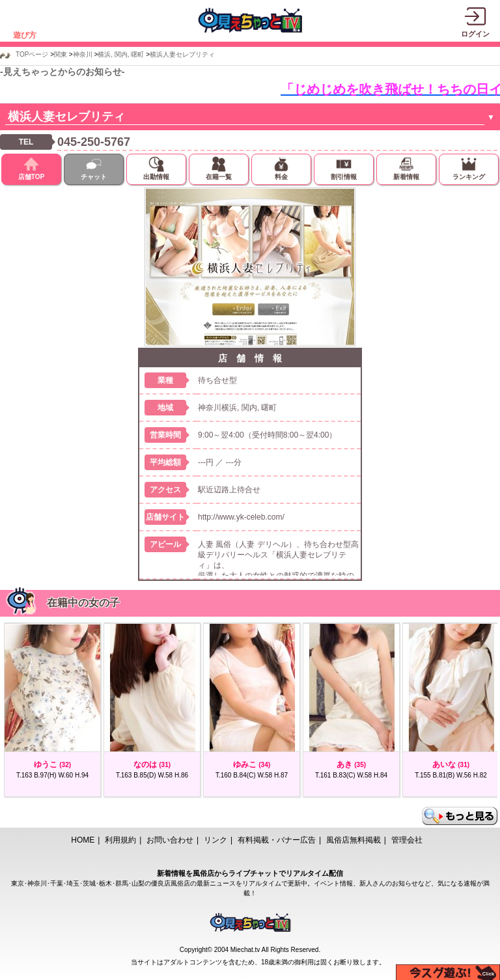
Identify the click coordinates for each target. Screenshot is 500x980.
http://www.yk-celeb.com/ (241, 517)
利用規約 (120, 840)
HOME (83, 840)
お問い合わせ (170, 840)
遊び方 (25, 35)
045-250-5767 (94, 142)
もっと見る (460, 816)
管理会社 (407, 840)
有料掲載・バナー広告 (277, 840)
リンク (215, 840)
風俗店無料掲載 (354, 840)
